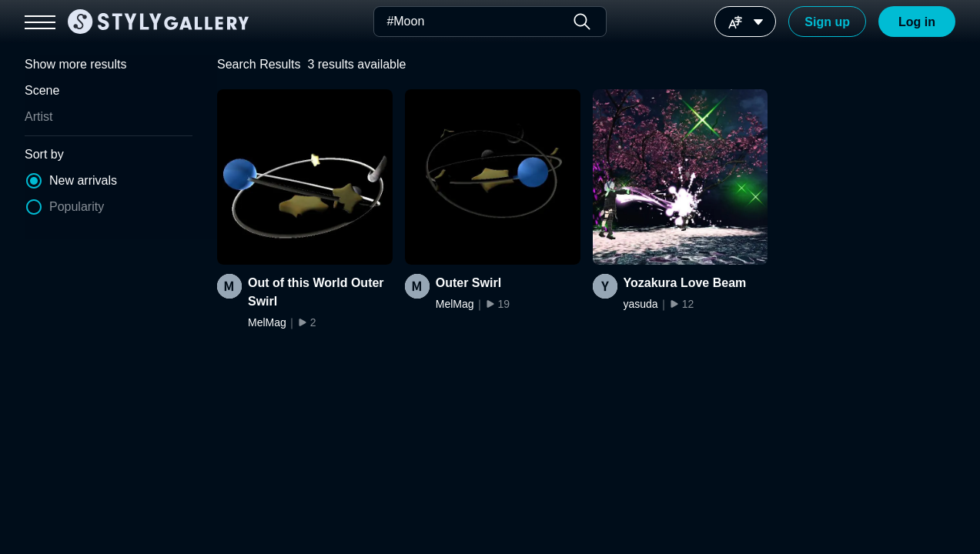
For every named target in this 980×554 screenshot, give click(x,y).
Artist (38, 117)
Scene (42, 90)
